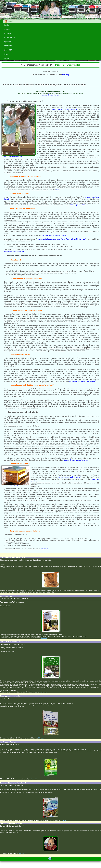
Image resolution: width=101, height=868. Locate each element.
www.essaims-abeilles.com (50, 95)
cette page (66, 75)
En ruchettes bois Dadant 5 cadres (54, 235)
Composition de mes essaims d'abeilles (25, 531)
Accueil (8, 21)
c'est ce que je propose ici (79, 205)
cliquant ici (44, 549)
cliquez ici (44, 638)
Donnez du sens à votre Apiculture (76, 460)
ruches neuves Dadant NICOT (69, 477)
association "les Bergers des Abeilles (83, 381)
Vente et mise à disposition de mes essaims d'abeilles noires (34, 256)
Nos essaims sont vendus (21, 235)
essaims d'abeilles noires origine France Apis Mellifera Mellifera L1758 (62, 239)
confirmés (77, 197)
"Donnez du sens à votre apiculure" (65, 109)
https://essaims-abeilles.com (14, 252)
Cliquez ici (41, 738)
